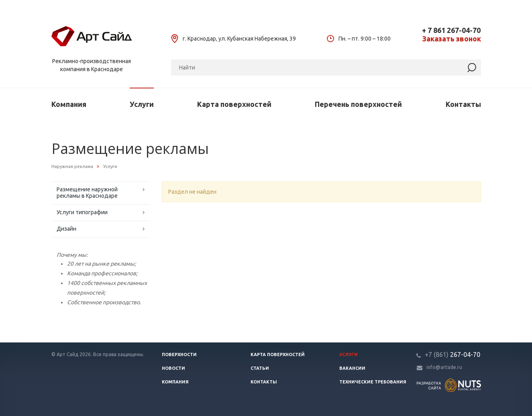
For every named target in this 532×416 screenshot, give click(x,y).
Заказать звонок (451, 39)
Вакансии (352, 368)
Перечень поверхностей (358, 104)
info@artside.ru (444, 367)
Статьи (260, 368)
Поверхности (179, 355)
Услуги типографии (82, 212)
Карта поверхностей (234, 104)
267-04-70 (453, 355)
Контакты (463, 104)
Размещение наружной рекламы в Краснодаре (87, 193)
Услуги (142, 104)
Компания (69, 104)
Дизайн (66, 229)
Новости (173, 368)
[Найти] (472, 68)
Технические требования (373, 382)
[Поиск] (326, 68)
